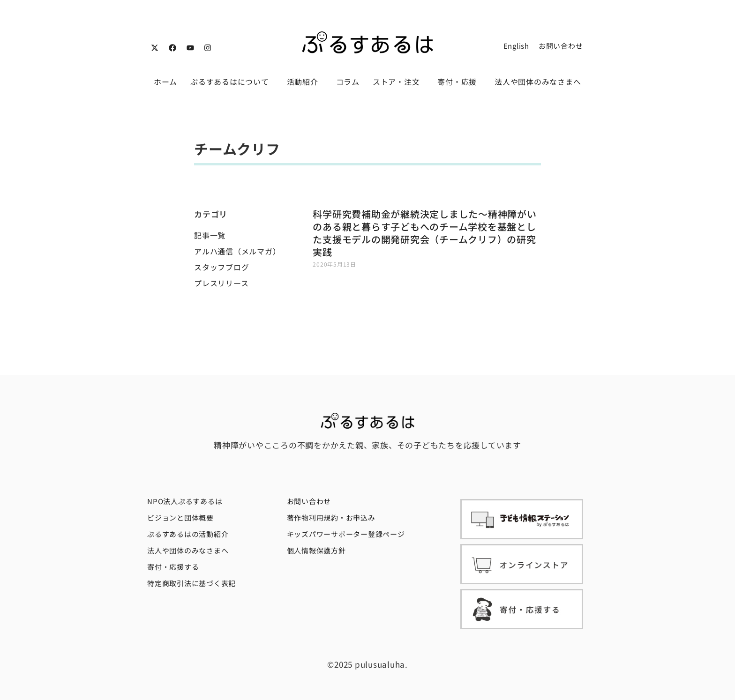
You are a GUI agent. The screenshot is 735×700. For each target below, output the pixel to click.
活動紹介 (305, 82)
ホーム (165, 82)
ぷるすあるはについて (232, 82)
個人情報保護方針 (316, 550)
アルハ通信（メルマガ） (237, 251)
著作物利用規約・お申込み (331, 518)
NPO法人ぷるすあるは (185, 501)
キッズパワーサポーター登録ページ (346, 534)
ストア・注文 (399, 82)
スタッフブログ (221, 267)
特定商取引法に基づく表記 (191, 583)
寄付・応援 (459, 82)
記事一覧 (210, 235)
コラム (348, 82)
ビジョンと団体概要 (180, 518)
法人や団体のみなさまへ (538, 82)
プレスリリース (221, 283)
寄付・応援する (173, 567)
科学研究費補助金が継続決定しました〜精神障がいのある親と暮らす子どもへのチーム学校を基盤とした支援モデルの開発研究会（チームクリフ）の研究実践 (424, 233)
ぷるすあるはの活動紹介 (188, 534)
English (516, 46)
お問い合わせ (561, 46)
